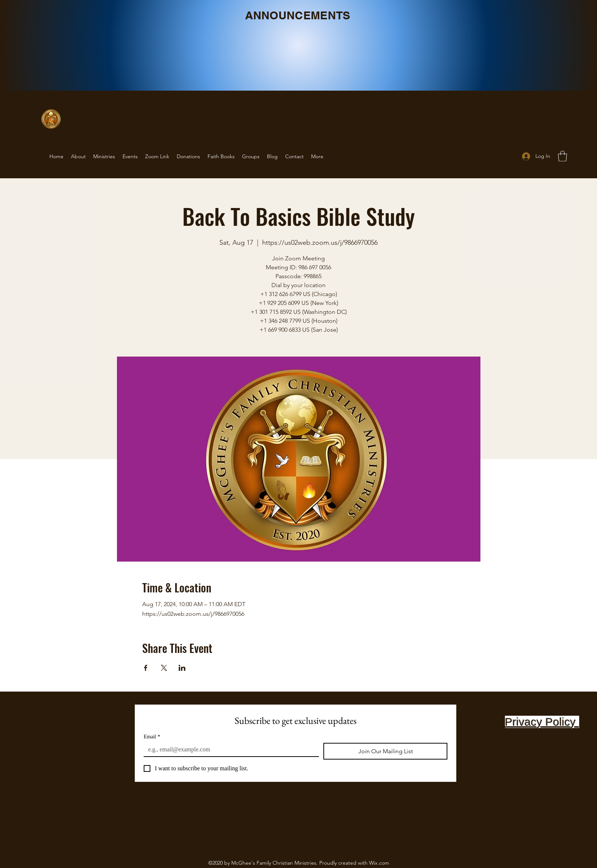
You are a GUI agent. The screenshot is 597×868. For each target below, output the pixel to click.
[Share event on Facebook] (146, 668)
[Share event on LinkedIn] (182, 668)
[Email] (229, 750)
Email (152, 737)
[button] (562, 156)
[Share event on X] (164, 668)
